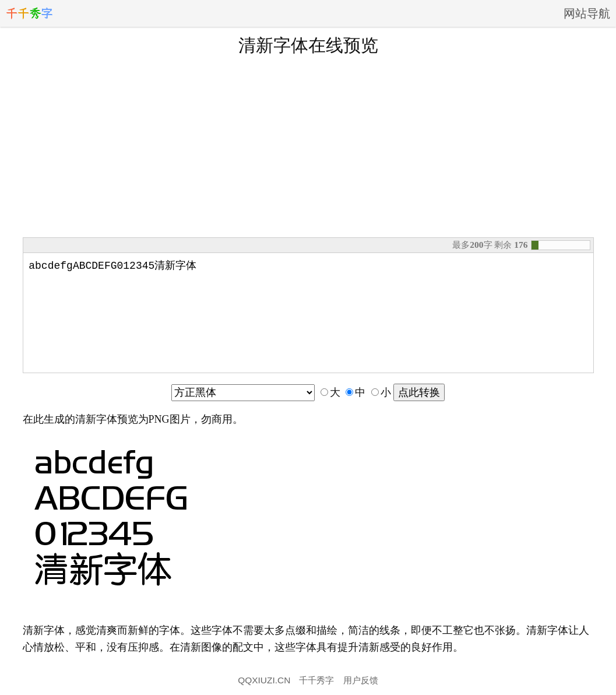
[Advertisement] (308, 145)
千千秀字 (316, 680)
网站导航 (587, 13)
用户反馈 (361, 680)
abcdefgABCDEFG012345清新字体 (308, 311)
